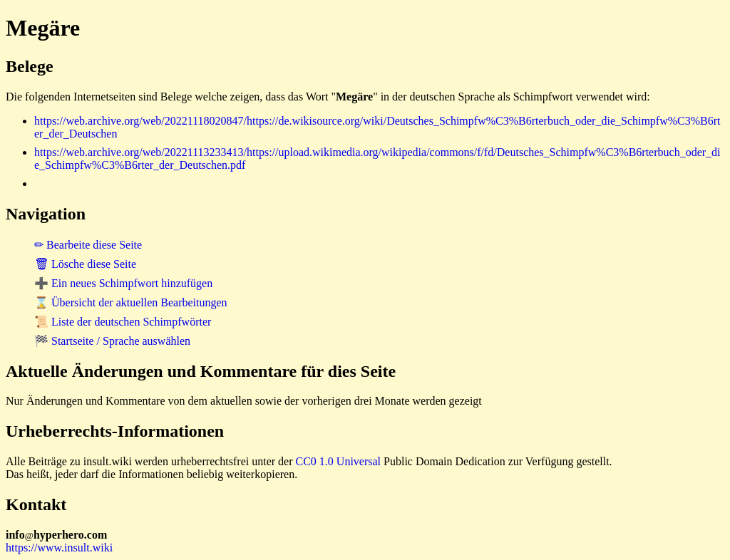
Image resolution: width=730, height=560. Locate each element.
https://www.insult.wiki (59, 548)
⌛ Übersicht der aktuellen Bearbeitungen (131, 302)
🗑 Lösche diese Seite (85, 264)
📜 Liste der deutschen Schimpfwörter (123, 322)
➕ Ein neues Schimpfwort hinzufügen (123, 283)
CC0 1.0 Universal (339, 461)
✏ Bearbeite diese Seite (88, 245)
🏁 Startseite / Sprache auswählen (112, 341)
